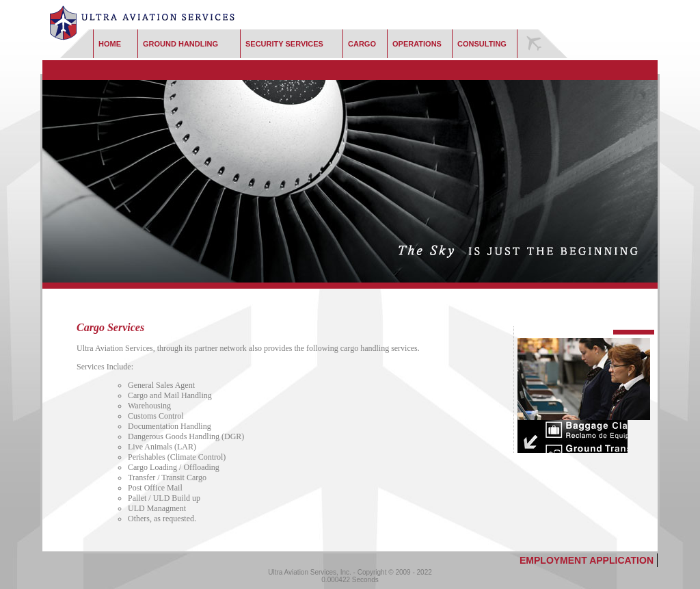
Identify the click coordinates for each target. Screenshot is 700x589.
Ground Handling (180, 44)
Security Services (284, 44)
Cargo (362, 44)
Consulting (482, 44)
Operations (417, 44)
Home (110, 44)
